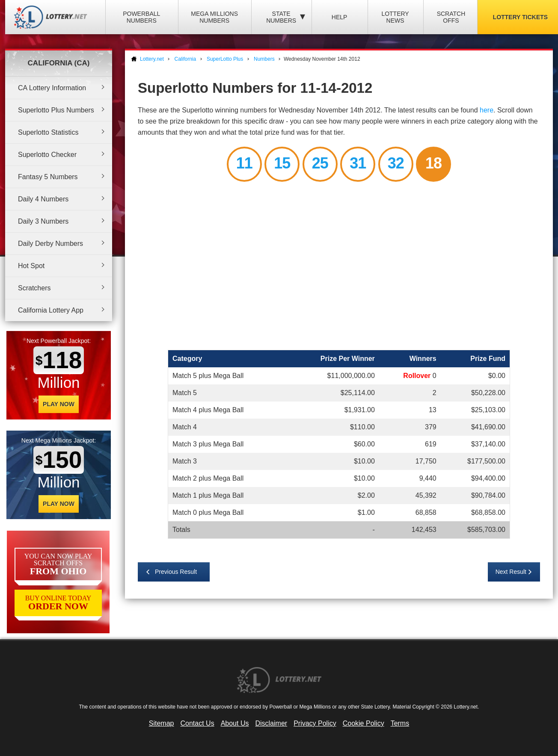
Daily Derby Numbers (50, 244)
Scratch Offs (451, 17)
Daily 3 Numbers (43, 221)
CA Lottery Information (52, 88)
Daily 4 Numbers (43, 199)
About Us (235, 723)
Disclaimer (271, 723)
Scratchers (34, 288)
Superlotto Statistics (48, 132)
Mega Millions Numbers (214, 17)
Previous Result (176, 572)
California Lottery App (51, 310)
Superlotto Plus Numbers (56, 110)
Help (340, 17)
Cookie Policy (364, 723)
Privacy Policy (315, 723)
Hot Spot (31, 266)
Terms (400, 723)
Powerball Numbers (141, 17)
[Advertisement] (339, 267)
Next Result (511, 572)
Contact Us (197, 723)
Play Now (59, 404)
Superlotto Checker (47, 155)
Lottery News (395, 17)
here (487, 110)
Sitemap (162, 723)
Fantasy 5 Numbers (48, 177)
